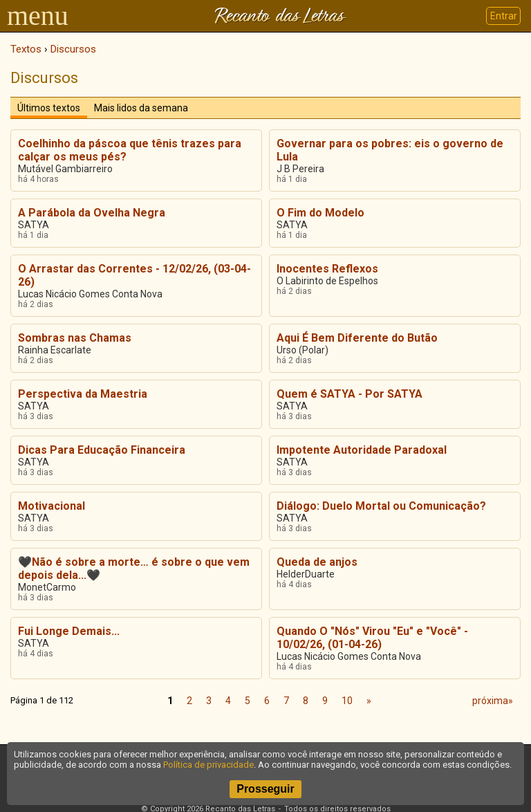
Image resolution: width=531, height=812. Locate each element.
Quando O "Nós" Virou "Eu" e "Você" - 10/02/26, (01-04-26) (372, 638)
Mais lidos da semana (141, 108)
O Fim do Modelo (320, 213)
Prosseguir (265, 789)
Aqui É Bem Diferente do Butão (357, 338)
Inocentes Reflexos (327, 269)
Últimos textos (49, 108)
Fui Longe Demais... (69, 631)
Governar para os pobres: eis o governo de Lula (390, 150)
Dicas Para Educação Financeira (102, 450)
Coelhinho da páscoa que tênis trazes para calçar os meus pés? (130, 150)
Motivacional (52, 506)
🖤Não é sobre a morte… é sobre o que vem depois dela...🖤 (134, 569)
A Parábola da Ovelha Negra (92, 213)
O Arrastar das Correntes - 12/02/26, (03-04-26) (134, 275)
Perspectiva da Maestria (83, 394)
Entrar (504, 16)
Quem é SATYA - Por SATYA (350, 394)
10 (347, 701)
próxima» (493, 701)
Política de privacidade (208, 765)
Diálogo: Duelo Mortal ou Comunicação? (381, 506)
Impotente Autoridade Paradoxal (362, 450)
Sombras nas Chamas (75, 338)
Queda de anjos (317, 562)
